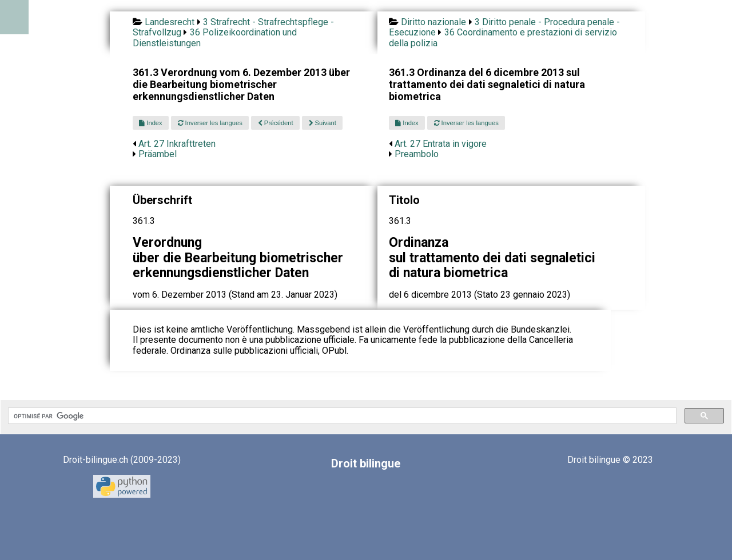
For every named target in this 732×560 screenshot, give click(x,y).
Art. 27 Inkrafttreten (177, 144)
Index (150, 123)
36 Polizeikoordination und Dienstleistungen (215, 37)
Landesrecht (170, 22)
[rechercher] (341, 416)
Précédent (276, 123)
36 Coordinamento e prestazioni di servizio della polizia (503, 37)
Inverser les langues (210, 123)
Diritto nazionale (433, 22)
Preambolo (417, 154)
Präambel (158, 154)
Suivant (323, 123)
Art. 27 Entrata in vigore (441, 144)
